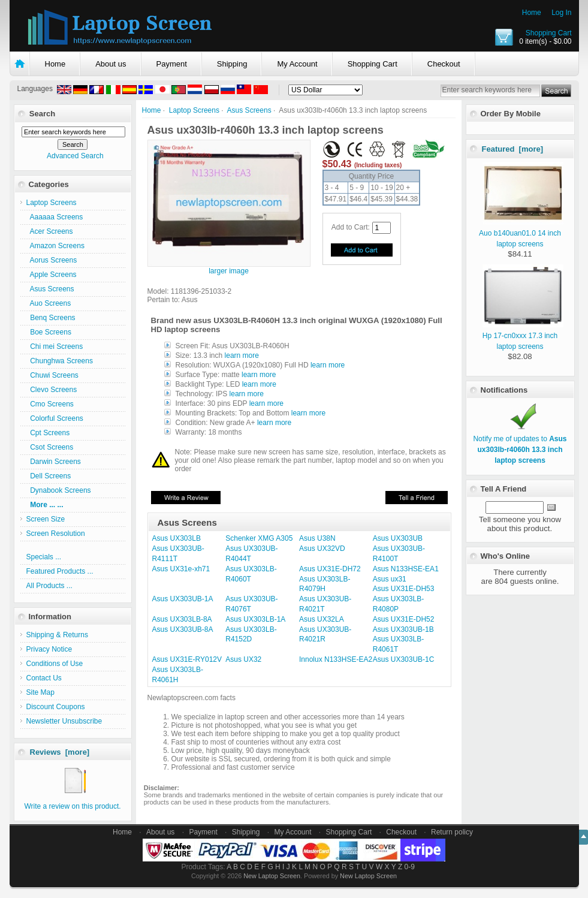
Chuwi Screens (52, 375)
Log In (561, 13)
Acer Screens (50, 231)
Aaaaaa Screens (55, 217)
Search (42, 114)
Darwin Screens (54, 462)
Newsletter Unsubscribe (64, 721)
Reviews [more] (60, 752)
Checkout (444, 64)
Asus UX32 (243, 659)
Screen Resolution (56, 534)
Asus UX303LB (177, 538)
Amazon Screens (55, 246)
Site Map (40, 692)
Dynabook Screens (59, 490)
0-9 (410, 867)
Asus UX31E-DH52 (404, 619)
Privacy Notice (49, 649)
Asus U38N (317, 538)
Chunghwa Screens (60, 361)
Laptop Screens (194, 110)
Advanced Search (75, 156)
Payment (172, 64)
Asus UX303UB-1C (404, 659)
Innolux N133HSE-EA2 (336, 659)
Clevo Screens (52, 390)
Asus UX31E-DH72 (330, 569)
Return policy (452, 832)
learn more (242, 355)
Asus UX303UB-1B (403, 629)
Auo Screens (49, 303)
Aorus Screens (52, 260)
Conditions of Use (55, 664)
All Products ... (49, 586)
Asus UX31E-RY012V (187, 659)
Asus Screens (249, 110)
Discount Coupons (56, 707)
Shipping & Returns (57, 635)
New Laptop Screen (272, 876)
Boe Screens (49, 332)
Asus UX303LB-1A (255, 619)
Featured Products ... (60, 571)
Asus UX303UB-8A (183, 629)
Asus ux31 (390, 579)
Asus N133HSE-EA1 (406, 569)
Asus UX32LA (322, 619)
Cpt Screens (48, 433)
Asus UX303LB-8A (182, 619)
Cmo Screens (50, 404)
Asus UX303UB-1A (183, 599)
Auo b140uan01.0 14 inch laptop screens (521, 233)
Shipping (232, 64)
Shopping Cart (549, 33)
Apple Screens (52, 275)
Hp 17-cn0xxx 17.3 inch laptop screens (523, 336)
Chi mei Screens (55, 346)
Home (532, 13)
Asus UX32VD (322, 549)
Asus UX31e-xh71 (181, 569)
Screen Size (46, 519)
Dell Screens (49, 476)
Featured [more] (513, 149)
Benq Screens (51, 318)
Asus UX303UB (398, 538)
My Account (297, 64)
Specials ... (44, 557)
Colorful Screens (55, 418)
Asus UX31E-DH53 (404, 589)
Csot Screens (50, 447)
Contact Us (44, 678)
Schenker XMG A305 (259, 538)
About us (111, 64)
